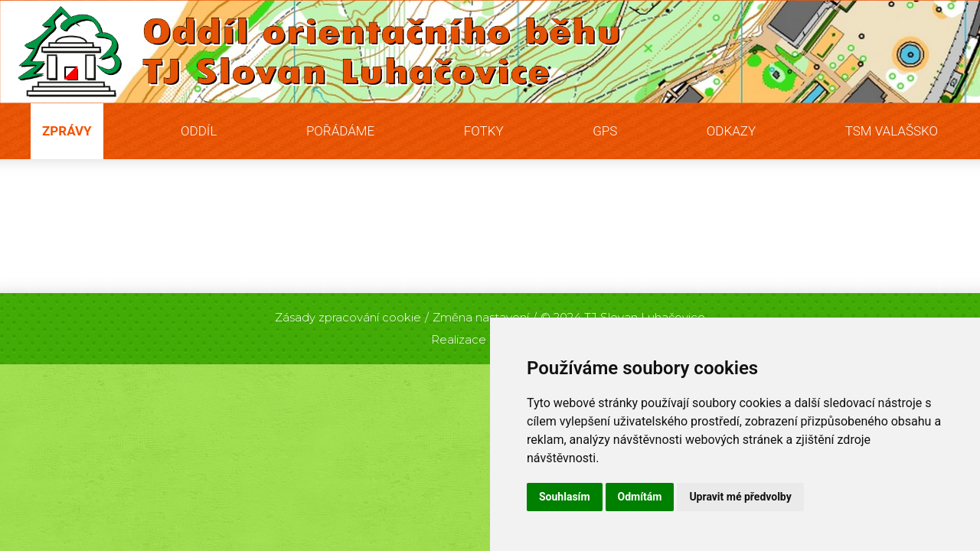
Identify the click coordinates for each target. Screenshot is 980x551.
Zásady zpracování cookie (348, 317)
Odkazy (731, 131)
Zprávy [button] (67, 131)
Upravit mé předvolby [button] (740, 497)
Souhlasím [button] (565, 497)
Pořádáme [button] (340, 131)
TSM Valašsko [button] (892, 131)
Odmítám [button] (640, 497)
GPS (605, 131)
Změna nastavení (481, 317)
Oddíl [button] (199, 131)
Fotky (484, 131)
